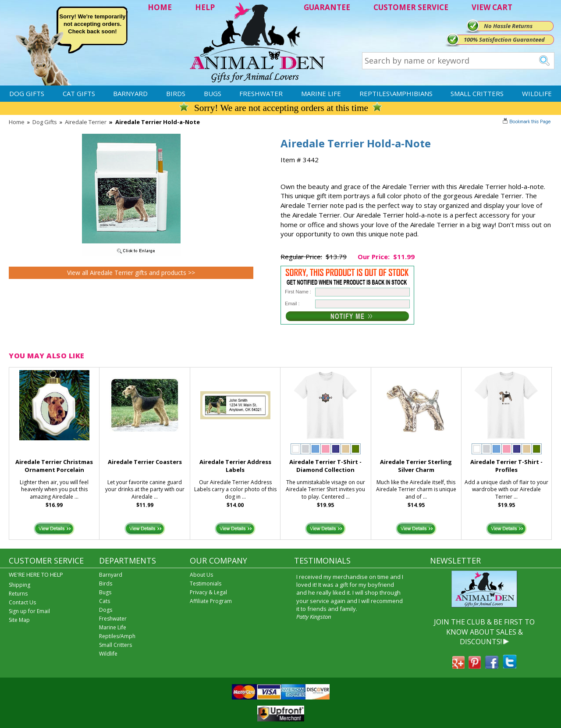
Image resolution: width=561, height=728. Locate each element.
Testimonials (206, 583)
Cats (105, 601)
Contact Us (22, 602)
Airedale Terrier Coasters (145, 462)
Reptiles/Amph (117, 636)
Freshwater (261, 93)
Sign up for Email (29, 611)
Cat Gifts (79, 93)
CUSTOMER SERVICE (411, 7)
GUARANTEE (327, 7)
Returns (18, 594)
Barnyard (130, 93)
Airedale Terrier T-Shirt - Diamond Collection (325, 466)
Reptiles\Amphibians (396, 93)
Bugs (213, 93)
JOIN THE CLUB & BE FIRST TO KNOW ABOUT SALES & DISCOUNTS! (484, 632)
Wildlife (537, 93)
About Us (201, 575)
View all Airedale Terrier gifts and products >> (131, 273)
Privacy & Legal (208, 592)
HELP (205, 7)
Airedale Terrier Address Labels (235, 466)
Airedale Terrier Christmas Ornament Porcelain (54, 466)
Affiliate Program (211, 601)
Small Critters (477, 93)
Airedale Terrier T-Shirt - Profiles (506, 466)
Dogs (106, 610)
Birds (176, 93)
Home (17, 122)
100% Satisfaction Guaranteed (504, 39)
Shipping (20, 585)
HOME (160, 7)
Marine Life (321, 93)
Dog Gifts (27, 93)
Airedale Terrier (86, 122)
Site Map (19, 620)
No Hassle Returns (508, 26)
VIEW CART (492, 7)
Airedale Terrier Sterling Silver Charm (416, 466)
